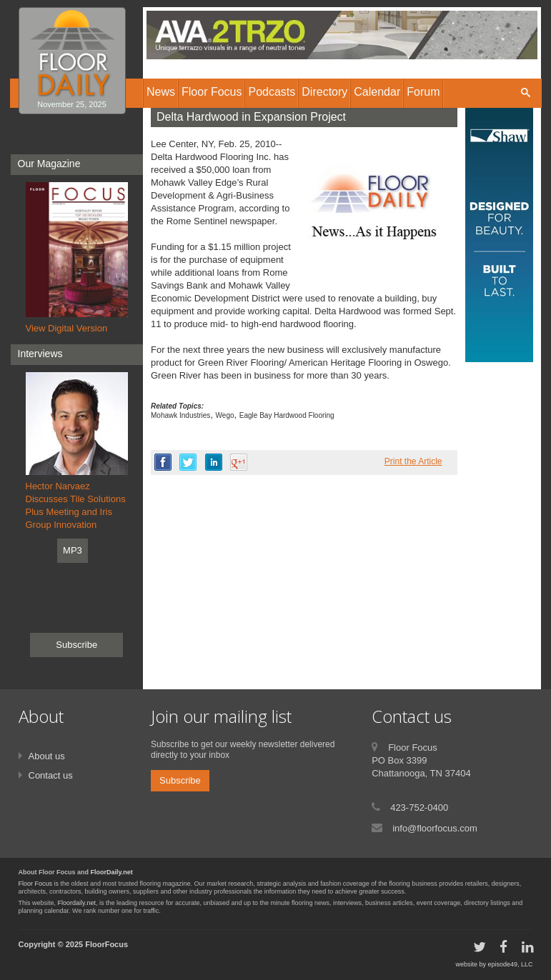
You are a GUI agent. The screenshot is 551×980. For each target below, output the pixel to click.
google (239, 462)
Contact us (51, 775)
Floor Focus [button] (212, 92)
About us (47, 756)
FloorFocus (106, 944)
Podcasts (272, 92)
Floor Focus (36, 884)
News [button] (161, 92)
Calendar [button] (377, 92)
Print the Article (413, 461)
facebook (163, 462)
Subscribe (76, 645)
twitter (188, 462)
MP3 (73, 550)
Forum (423, 92)
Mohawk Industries (180, 415)
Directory (324, 92)
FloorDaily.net (112, 872)
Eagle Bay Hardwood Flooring (287, 415)
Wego (225, 415)
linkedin (214, 462)
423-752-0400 (419, 807)
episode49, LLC (510, 964)
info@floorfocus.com (435, 828)
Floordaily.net (77, 903)
